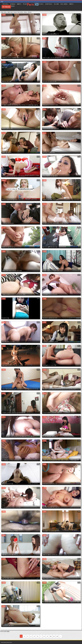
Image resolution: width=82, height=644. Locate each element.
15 (57, 636)
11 (54, 636)
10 (51, 636)
